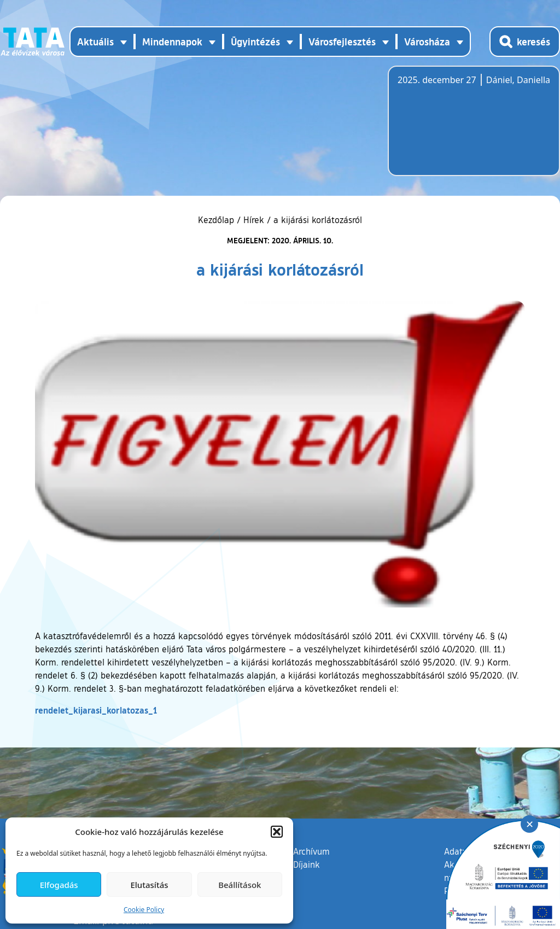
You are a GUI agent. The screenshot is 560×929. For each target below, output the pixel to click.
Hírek (254, 220)
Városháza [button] (427, 42)
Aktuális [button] (95, 42)
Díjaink (307, 864)
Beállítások (240, 885)
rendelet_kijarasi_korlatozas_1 (96, 710)
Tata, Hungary (459, 127)
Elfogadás (59, 885)
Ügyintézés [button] (255, 42)
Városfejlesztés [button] (342, 42)
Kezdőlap (217, 220)
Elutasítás (149, 885)
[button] (277, 832)
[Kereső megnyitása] (525, 42)
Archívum (311, 851)
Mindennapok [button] (172, 42)
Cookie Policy (144, 910)
